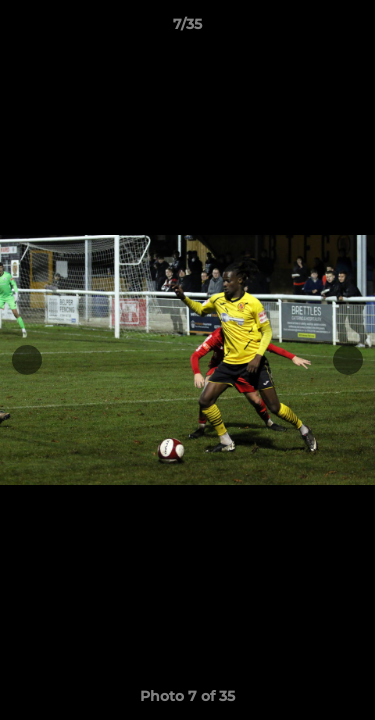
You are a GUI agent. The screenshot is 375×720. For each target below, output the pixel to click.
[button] (351, 29)
